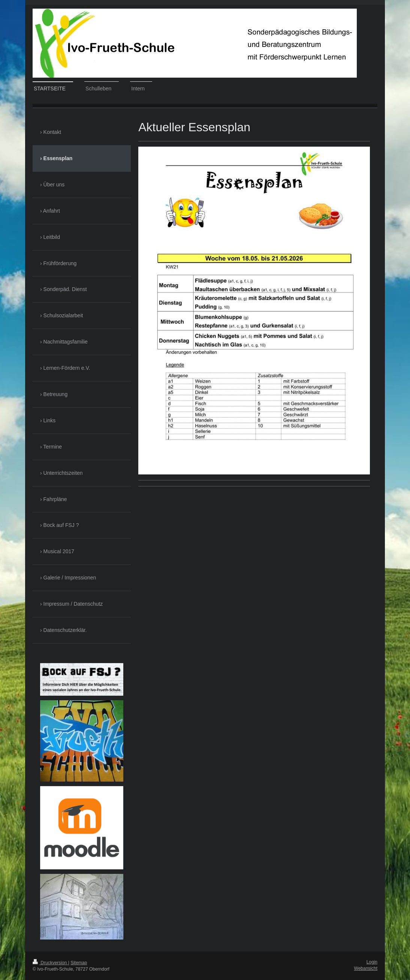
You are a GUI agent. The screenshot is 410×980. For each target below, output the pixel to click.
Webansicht (366, 968)
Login (372, 962)
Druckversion (50, 963)
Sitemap (79, 963)
